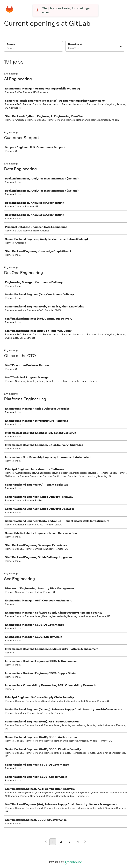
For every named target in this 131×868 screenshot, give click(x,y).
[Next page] (85, 842)
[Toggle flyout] (121, 47)
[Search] (33, 49)
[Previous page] (46, 842)
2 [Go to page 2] (61, 842)
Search (11, 44)
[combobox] (68, 48)
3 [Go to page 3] (69, 842)
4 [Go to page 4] (78, 842)
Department (75, 44)
